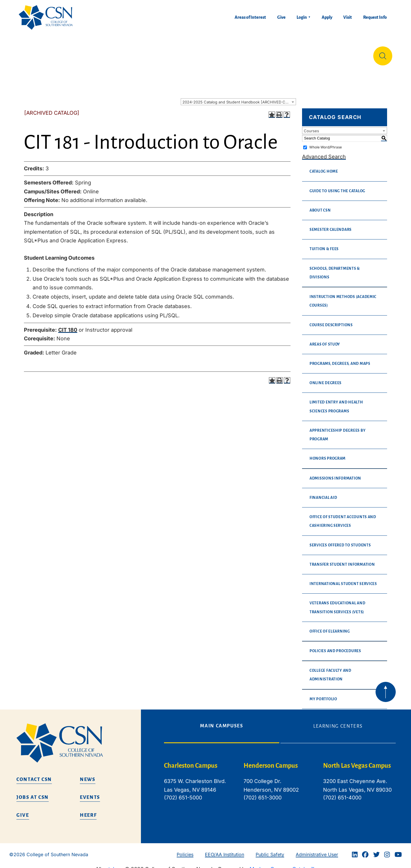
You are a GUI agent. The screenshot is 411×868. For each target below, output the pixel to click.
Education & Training (88, 53)
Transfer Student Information (342, 560)
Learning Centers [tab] (338, 722)
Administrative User (317, 850)
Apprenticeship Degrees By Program (338, 430)
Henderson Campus (271, 761)
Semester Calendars (331, 225)
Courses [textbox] (311, 126)
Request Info (375, 17)
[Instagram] (387, 850)
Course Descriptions (331, 320)
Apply (327, 17)
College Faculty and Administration (330, 670)
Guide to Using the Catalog (337, 186)
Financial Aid (323, 493)
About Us (34, 53)
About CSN (320, 206)
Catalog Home (324, 167)
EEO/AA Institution (225, 850)
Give (281, 17)
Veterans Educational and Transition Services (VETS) (338, 603)
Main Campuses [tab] (221, 721)
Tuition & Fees (324, 244)
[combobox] (238, 97)
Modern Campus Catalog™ (282, 864)
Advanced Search (324, 152)
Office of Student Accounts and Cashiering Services (343, 517)
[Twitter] (376, 850)
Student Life (269, 53)
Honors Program (328, 454)
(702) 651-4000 (342, 793)
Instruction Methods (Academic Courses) (343, 297)
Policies (185, 850)
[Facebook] (365, 850)
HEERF (88, 811)
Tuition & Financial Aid (207, 53)
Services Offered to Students (340, 541)
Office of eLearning (330, 627)
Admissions (147, 53)
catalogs (113, 864)
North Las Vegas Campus (357, 761)
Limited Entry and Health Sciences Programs (336, 402)
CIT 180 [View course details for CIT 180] (68, 325)
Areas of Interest (250, 17)
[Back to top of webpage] (386, 687)
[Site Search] (383, 54)
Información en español (331, 53)
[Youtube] (398, 850)
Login (302, 17)
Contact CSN (34, 775)
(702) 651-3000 (263, 793)
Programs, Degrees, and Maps (340, 359)
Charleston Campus (191, 761)
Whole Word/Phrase (326, 143)
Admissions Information (335, 474)
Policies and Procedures (335, 646)
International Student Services (343, 579)
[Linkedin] (355, 850)
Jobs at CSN (33, 793)
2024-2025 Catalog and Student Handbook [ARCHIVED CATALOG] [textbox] (239, 97)
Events (90, 793)
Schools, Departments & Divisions (335, 268)
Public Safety (270, 850)
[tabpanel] (280, 781)
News (88, 775)
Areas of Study (325, 340)
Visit (348, 17)
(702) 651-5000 (183, 793)
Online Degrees (326, 378)
